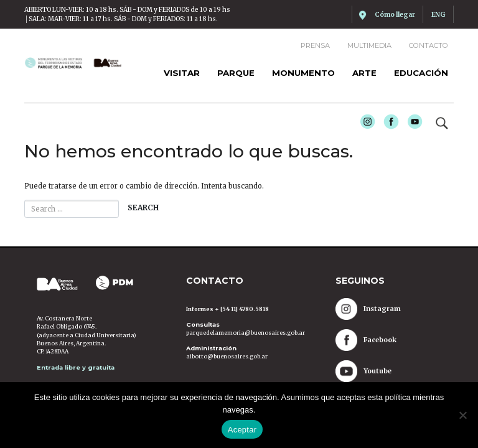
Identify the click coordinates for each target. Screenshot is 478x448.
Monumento (303, 73)
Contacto (429, 45)
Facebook (387, 123)
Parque (236, 73)
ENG (438, 15)
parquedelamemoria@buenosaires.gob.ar (246, 333)
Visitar (182, 73)
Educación (421, 73)
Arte (364, 73)
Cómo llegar (395, 15)
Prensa (315, 45)
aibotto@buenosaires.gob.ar (227, 356)
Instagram (364, 123)
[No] (462, 415)
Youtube (411, 123)
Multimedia (369, 45)
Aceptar (242, 430)
